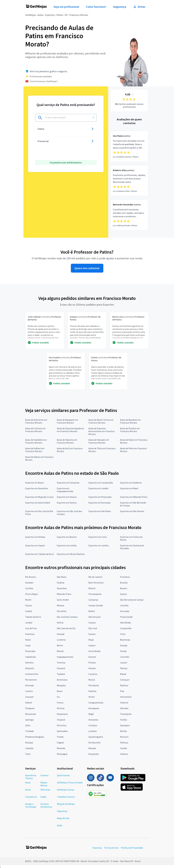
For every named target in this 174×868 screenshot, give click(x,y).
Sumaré (92, 657)
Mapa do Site (63, 818)
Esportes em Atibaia (35, 537)
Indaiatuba (30, 657)
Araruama (93, 720)
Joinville (124, 605)
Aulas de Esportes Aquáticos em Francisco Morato (70, 430)
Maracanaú (30, 714)
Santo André (63, 600)
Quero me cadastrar (87, 268)
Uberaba (124, 708)
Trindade (29, 731)
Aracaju (124, 645)
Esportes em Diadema (131, 483)
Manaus (61, 605)
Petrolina (62, 725)
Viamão (92, 668)
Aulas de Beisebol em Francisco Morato (130, 421)
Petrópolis (94, 685)
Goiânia (61, 583)
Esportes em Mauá (129, 488)
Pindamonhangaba (35, 737)
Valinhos (29, 663)
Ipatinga (29, 720)
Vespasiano (62, 714)
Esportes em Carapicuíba (101, 483)
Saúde (43, 797)
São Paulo (62, 577)
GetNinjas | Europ (66, 790)
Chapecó (61, 720)
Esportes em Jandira (99, 545)
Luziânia (93, 731)
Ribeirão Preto (64, 594)
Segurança (120, 7)
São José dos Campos (67, 617)
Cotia (123, 634)
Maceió (60, 651)
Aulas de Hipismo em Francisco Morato (67, 441)
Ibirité (92, 697)
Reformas (45, 790)
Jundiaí (29, 623)
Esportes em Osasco (67, 497)
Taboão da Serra (33, 617)
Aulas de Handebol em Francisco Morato (36, 441)
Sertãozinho (95, 742)
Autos (28, 790)
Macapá (92, 748)
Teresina (61, 663)
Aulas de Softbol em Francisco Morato (35, 450)
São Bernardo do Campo (132, 600)
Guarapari (125, 725)
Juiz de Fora (31, 628)
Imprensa (97, 848)
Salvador (29, 583)
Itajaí (28, 645)
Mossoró (124, 737)
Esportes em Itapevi (35, 545)
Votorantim (126, 697)
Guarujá (61, 634)
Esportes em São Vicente (132, 511)
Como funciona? (96, 7)
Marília (123, 731)
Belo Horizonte (96, 583)
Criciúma (93, 725)
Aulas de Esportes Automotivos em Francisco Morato (102, 431)
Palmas (124, 668)
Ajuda (60, 825)
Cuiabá (28, 611)
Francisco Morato (79, 15)
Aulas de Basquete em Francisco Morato (67, 421)
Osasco (29, 605)
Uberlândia (125, 623)
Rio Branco (31, 577)
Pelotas (61, 708)
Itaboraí (124, 703)
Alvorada (29, 685)
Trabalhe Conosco (66, 797)
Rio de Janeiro (95, 577)
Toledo (60, 737)
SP (66, 15)
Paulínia (92, 691)
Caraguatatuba (96, 703)
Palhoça (124, 742)
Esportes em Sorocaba (99, 503)
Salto (28, 725)
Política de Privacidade (132, 848)
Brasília (124, 583)
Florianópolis (95, 594)
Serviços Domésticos (46, 805)
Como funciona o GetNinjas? (44, 81)
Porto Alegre (32, 594)
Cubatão (29, 748)
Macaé (123, 674)
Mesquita (61, 685)
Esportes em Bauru (34, 483)
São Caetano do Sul (66, 628)
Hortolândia (94, 651)
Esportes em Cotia (98, 537)
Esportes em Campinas (68, 483)
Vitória (60, 623)
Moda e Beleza (44, 784)
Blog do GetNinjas (66, 804)
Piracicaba (30, 651)
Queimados (62, 731)
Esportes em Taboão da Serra (39, 554)
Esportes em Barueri (67, 537)
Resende (61, 748)
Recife (28, 600)
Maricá (92, 680)
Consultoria (31, 797)
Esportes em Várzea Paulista (71, 554)
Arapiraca (30, 634)
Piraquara (30, 708)
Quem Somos (63, 775)
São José (93, 628)
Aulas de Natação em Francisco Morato (99, 441)
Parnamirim (31, 680)
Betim (60, 645)
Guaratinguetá (96, 737)
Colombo (125, 657)
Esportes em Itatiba (67, 545)
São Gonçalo (95, 617)
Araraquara (94, 708)
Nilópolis (30, 668)
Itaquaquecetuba (65, 657)
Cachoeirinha (32, 674)
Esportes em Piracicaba (100, 497)
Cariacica (93, 674)
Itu (58, 697)
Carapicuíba (126, 628)
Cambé (123, 748)
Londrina (61, 640)
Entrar (139, 7)
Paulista (124, 685)
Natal (28, 640)
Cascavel (29, 697)
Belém (92, 611)
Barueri (124, 588)
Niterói (92, 588)
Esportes (50, 15)
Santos (123, 594)
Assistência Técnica (31, 777)
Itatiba (123, 720)
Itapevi (92, 645)
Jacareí (124, 663)
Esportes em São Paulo (100, 511)
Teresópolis (126, 714)
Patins (60, 15)
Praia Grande (126, 617)
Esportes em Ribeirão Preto (134, 497)
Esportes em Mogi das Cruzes (39, 497)
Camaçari (125, 680)
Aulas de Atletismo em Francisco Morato (36, 421)
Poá (122, 691)
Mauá (91, 640)
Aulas (40, 15)
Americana (62, 680)
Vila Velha (62, 611)
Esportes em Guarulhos (37, 488)
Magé (91, 714)
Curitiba (29, 588)
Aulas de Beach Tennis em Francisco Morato (101, 421)
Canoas (92, 623)
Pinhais (92, 663)
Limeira (29, 691)
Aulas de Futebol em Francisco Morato (130, 430)
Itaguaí (60, 742)
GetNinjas (30, 15)
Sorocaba (125, 611)
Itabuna (124, 754)
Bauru (60, 691)
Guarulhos (62, 588)
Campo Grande (96, 605)
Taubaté (61, 674)
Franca (60, 703)
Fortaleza (125, 577)
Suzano (92, 634)
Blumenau (125, 640)
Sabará (29, 703)
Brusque (29, 742)
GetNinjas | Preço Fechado (70, 782)
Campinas (93, 600)
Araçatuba (94, 754)
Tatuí (28, 754)
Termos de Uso (111, 848)
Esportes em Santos (67, 503)
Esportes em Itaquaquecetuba (65, 490)
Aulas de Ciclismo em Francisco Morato (35, 430)
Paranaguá (62, 754)
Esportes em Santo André (38, 503)
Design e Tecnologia (31, 805)
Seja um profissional (66, 7)
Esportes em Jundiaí (98, 488)
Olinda (123, 651)
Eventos (45, 775)
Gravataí (61, 668)
